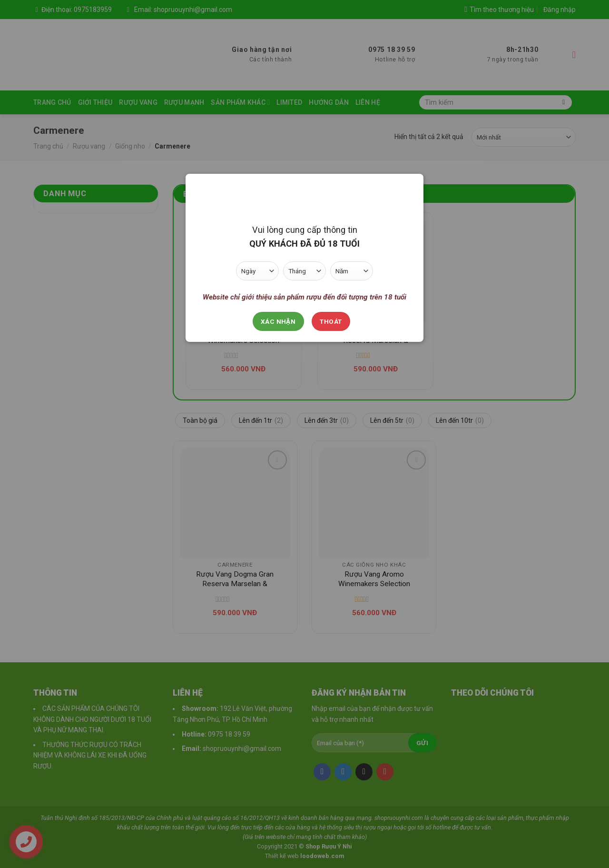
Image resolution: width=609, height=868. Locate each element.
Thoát (331, 321)
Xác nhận (278, 321)
